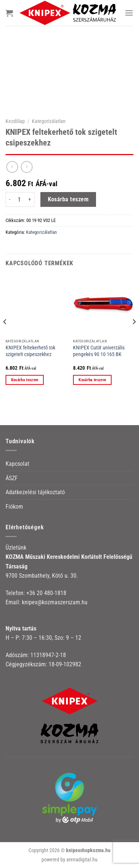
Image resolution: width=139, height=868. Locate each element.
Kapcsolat (17, 464)
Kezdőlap (15, 121)
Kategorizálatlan (49, 121)
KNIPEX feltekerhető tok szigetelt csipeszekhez (30, 351)
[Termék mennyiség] (19, 199)
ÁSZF (12, 478)
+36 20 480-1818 (46, 593)
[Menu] (129, 13)
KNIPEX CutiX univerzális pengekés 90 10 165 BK (99, 351)
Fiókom (14, 507)
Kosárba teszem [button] (25, 380)
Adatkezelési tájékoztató (35, 492)
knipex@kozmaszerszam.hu (55, 602)
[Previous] (5, 336)
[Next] (134, 336)
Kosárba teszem (68, 199)
